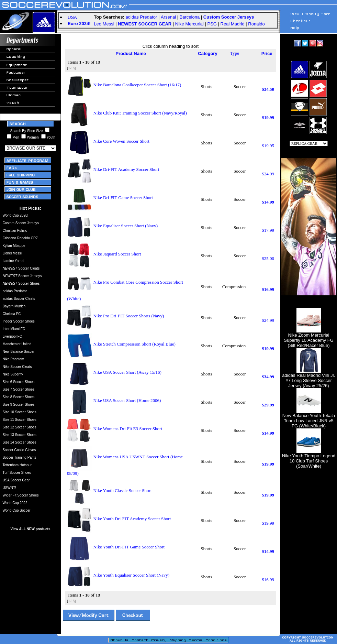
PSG (212, 24)
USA (72, 17)
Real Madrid (233, 24)
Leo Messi (104, 24)
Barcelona (190, 17)
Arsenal (168, 17)
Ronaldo (256, 24)
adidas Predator (142, 17)
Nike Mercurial (189, 24)
